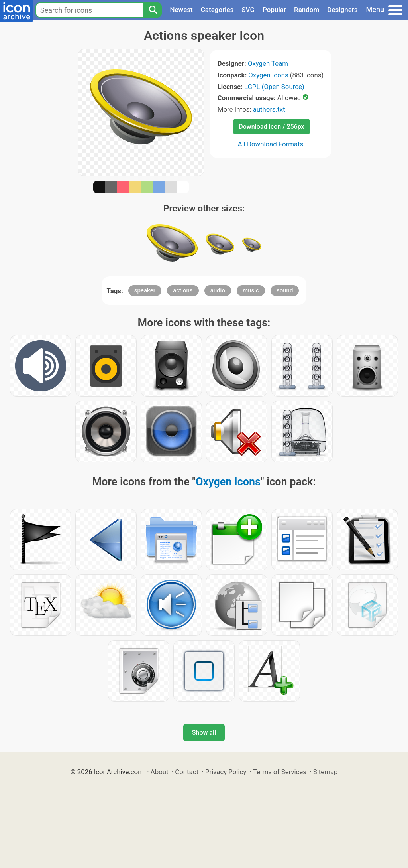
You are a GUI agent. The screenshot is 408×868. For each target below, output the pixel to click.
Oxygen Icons (268, 75)
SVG (248, 10)
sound (285, 290)
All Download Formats (271, 144)
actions (183, 290)
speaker (145, 290)
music (251, 290)
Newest (181, 10)
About (160, 772)
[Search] (153, 10)
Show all (204, 733)
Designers (342, 10)
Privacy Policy (226, 772)
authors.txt (269, 109)
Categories (217, 10)
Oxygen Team (268, 63)
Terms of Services (280, 772)
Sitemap (326, 772)
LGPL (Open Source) (274, 87)
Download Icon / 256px (271, 127)
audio (218, 290)
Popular (274, 10)
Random (307, 10)
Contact (187, 772)
